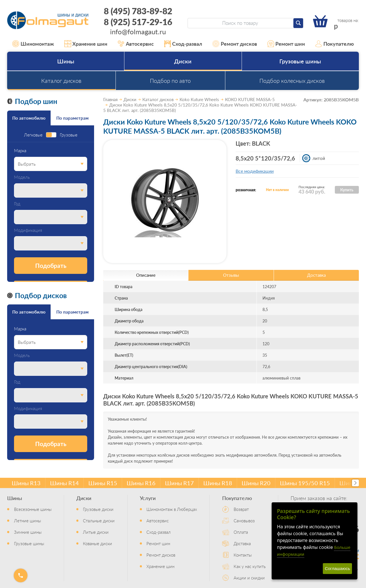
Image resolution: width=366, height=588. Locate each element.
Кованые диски (98, 543)
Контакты (243, 555)
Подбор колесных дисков (292, 81)
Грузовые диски (98, 509)
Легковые (33, 135)
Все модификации (255, 171)
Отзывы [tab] (231, 275)
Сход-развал (183, 44)
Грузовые (69, 135)
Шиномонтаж (33, 44)
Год (17, 204)
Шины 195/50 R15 (305, 483)
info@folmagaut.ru (138, 31)
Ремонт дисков (235, 44)
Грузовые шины (300, 61)
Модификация (28, 230)
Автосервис (136, 44)
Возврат (241, 509)
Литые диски (96, 532)
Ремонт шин (286, 44)
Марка (20, 151)
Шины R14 (64, 483)
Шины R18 (218, 483)
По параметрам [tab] (72, 118)
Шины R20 (256, 483)
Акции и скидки (249, 578)
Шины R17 (179, 483)
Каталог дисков (61, 81)
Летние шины (27, 520)
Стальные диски (99, 520)
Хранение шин (86, 44)
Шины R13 (26, 483)
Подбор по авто (170, 81)
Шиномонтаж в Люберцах (172, 509)
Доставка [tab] (316, 275)
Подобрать (51, 265)
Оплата (241, 532)
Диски (183, 61)
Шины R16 (141, 483)
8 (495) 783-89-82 (138, 11)
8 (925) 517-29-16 (138, 22)
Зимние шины (28, 532)
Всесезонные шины (33, 509)
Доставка (242, 543)
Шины (66, 61)
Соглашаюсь (337, 568)
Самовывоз (244, 520)
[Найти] (298, 23)
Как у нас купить (250, 566)
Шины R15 (103, 483)
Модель (22, 177)
